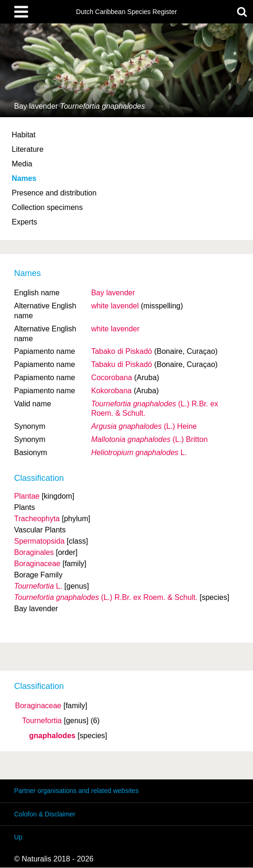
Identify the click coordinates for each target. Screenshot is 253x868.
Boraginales (34, 552)
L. (139, 453)
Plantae (27, 496)
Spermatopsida (39, 541)
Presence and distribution (54, 193)
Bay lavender (113, 293)
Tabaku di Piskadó (122, 364)
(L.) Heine (144, 426)
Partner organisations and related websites (76, 791)
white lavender (115, 329)
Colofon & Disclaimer (45, 814)
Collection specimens (47, 207)
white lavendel (115, 306)
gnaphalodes (52, 736)
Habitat (24, 135)
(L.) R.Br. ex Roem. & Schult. (106, 597)
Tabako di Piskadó (122, 351)
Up (18, 837)
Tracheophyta (37, 519)
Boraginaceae (38, 706)
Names (24, 178)
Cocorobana (111, 378)
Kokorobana (111, 391)
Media (22, 164)
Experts (24, 222)
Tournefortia (42, 721)
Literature (28, 149)
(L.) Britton (149, 439)
